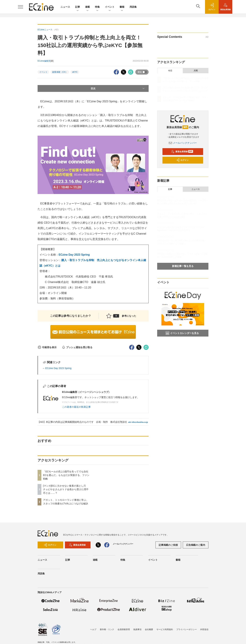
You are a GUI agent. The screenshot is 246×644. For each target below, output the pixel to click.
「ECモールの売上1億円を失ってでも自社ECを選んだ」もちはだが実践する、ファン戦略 (66, 475)
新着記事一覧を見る (183, 266)
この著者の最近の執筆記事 (76, 407)
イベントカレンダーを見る (182, 333)
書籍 (122, 7)
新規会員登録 (182, 152)
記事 (78, 7)
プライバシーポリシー (187, 629)
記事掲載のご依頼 (168, 545)
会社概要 (149, 629)
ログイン (182, 160)
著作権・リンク (107, 629)
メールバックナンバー (183, 143)
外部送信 (204, 629)
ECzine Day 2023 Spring (74, 255)
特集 (97, 7)
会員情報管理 (124, 629)
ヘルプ (93, 629)
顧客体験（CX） (60, 72)
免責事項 (137, 629)
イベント (110, 7)
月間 (196, 71)
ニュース (65, 7)
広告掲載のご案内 (196, 545)
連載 (87, 7)
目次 (118, 88)
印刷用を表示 (47, 347)
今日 (170, 71)
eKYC (75, 72)
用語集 (133, 7)
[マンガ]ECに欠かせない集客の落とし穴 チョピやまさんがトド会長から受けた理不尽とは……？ (66, 489)
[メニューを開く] (20, 7)
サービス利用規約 (165, 629)
